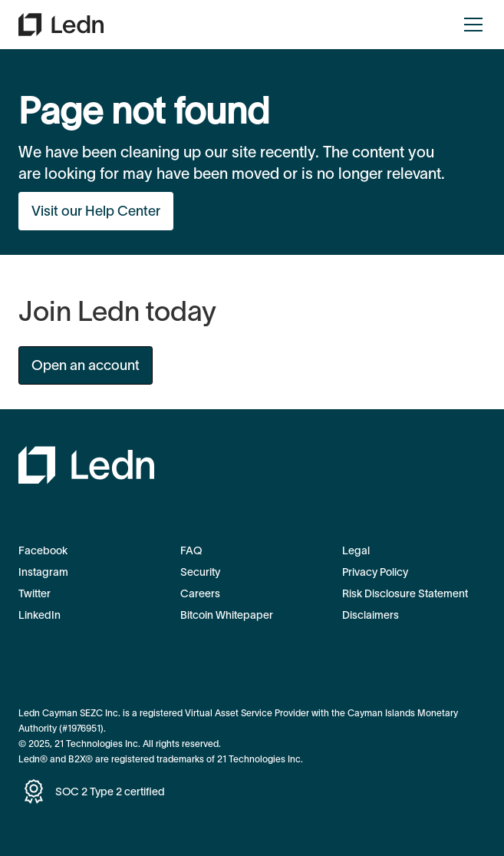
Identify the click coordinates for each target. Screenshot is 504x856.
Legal (356, 550)
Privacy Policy (375, 572)
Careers (200, 593)
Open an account (86, 365)
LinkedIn (40, 615)
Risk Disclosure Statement (405, 593)
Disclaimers (371, 615)
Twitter (35, 593)
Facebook (43, 550)
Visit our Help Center (96, 211)
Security (200, 572)
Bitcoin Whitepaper (227, 615)
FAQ (191, 550)
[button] (470, 25)
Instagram (43, 572)
